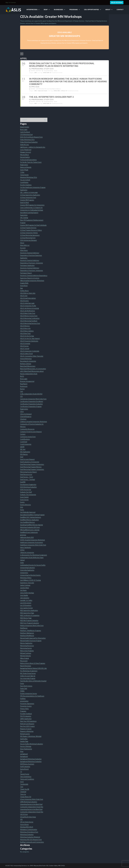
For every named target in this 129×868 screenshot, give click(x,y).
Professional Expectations (28, 160)
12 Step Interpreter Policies (29, 233)
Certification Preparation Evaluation (31, 404)
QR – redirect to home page (29, 192)
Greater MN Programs (27, 200)
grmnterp (23, 535)
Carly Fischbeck (25, 132)
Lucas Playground (26, 150)
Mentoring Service (26, 648)
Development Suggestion (28, 484)
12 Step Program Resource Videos (31, 230)
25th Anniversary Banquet (28, 240)
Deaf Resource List (26, 474)
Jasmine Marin (25, 588)
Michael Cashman (26, 653)
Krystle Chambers (26, 185)
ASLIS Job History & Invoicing (29, 308)
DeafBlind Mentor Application (29, 520)
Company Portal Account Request (31, 432)
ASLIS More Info (25, 328)
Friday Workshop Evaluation (29, 142)
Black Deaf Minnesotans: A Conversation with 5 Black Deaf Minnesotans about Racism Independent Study (33, 371)
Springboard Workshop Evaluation (31, 759)
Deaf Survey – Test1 (27, 477)
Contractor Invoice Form (28, 437)
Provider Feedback (26, 714)
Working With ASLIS (27, 827)
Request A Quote (26, 729)
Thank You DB (25, 789)
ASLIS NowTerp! (25, 333)
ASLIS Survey (24, 346)
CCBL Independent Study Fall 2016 (31, 394)
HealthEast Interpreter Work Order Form (33, 545)
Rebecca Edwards (26, 167)
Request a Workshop (27, 731)
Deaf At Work (24, 202)
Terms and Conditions (27, 779)
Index (22, 562)
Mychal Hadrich (25, 157)
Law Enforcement (26, 603)
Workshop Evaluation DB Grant (30, 527)
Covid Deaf (24, 442)
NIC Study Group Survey (28, 673)
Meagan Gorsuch (26, 152)
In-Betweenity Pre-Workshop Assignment (34, 555)
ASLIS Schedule (25, 343)
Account (23, 248)
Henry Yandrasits (26, 547)
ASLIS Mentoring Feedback (29, 321)
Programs (74, 10)
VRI (21, 819)
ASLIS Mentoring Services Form (30, 323)
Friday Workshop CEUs (27, 139)
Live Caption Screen (26, 608)
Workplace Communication (29, 829)
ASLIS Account (117, 3)
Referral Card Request (27, 724)
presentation (24, 701)
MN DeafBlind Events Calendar (30, 530)
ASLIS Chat (24, 296)
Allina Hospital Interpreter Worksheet (32, 280)
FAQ (22, 507)
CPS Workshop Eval (26, 134)
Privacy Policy (24, 709)
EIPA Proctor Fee (26, 489)
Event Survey (24, 500)
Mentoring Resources (27, 646)
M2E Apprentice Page (27, 613)
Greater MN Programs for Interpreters (32, 205)
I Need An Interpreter (27, 552)
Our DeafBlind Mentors (28, 522)
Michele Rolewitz (25, 656)
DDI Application (25, 452)
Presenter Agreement (27, 703)
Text (22, 787)
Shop (22, 751)
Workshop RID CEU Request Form (31, 839)
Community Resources (27, 429)
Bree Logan (24, 129)
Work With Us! (25, 245)
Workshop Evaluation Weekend (30, 837)
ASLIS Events (24, 301)
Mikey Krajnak (25, 658)
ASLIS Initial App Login (27, 303)
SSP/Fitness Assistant (27, 764)
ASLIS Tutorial (25, 348)
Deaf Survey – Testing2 (28, 479)
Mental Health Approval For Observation (33, 638)
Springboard (24, 756)
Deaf (46, 10)
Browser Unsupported (27, 381)
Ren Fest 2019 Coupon (27, 726)
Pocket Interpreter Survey (29, 693)
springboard (24, 754)
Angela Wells (24, 283)
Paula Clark (24, 688)
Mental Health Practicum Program (31, 641)
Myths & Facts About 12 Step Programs (33, 663)
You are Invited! (25, 180)
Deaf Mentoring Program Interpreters (32, 464)
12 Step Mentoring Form (28, 238)
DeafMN (23, 482)
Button (22, 389)
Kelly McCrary (25, 144)
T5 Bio (22, 172)
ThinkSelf (23, 792)
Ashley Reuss (24, 291)
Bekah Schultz (25, 127)
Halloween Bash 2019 (27, 537)
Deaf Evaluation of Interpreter (30, 462)
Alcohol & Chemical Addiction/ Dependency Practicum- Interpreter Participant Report (32, 270)
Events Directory (25, 505)
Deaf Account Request (27, 459)
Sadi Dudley (24, 739)
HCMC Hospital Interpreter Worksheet (33, 540)
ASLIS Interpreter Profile (28, 306)
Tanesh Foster (25, 774)
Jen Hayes (23, 590)
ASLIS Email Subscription (28, 298)
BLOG (22, 376)
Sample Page (24, 741)
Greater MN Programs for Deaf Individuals (33, 225)
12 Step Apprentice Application (30, 195)
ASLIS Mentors (25, 326)
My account (24, 661)
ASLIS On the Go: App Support (30, 338)
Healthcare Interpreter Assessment (32, 542)
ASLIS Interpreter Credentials (30, 351)
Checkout (23, 419)
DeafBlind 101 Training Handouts (31, 517)
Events (22, 502)
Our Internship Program (28, 678)
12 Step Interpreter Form (28, 197)
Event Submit (24, 497)
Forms (22, 510)
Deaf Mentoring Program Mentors (31, 467)
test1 (22, 782)
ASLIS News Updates (27, 331)
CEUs (22, 411)
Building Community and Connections (32, 842)
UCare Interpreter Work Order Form (32, 799)
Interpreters (32, 10)
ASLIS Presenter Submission (29, 341)
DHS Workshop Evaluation (28, 487)
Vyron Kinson (24, 824)
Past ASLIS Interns (26, 686)
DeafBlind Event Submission (29, 532)
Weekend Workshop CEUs (29, 177)
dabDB (22, 447)
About (108, 10)
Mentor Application (26, 643)
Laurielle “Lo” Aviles (26, 600)
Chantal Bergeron (26, 416)
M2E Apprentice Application (29, 610)
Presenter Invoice (26, 706)
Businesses (58, 10)
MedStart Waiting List (27, 633)
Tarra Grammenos (26, 776)
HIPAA (22, 550)
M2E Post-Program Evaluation (30, 623)
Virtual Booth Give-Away (28, 817)
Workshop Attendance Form (29, 832)
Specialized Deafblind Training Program (32, 515)
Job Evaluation (25, 598)
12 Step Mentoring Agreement (30, 235)
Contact (120, 10)
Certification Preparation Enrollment (32, 401)
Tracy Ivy (23, 794)
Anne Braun (24, 285)
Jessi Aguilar (24, 595)
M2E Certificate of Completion (30, 615)
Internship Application (27, 570)
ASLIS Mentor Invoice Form (29, 316)
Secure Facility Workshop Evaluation (32, 744)
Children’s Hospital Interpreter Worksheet (34, 421)
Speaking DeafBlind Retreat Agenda (31, 525)
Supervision (24, 215)
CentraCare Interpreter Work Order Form (33, 399)
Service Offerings (26, 746)
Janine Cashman (25, 585)
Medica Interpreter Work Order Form (32, 625)
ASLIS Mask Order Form (28, 313)
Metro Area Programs (27, 651)
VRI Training (24, 218)
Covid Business (25, 439)
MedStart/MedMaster (27, 635)
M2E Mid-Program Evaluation (29, 620)
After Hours (24, 250)
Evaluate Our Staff (26, 492)
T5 (21, 771)
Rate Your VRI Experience (28, 721)
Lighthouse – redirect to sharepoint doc (33, 147)
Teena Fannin (24, 175)
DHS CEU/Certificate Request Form (31, 137)
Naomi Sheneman (26, 666)
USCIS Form (24, 814)
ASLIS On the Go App (27, 336)
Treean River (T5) (26, 797)
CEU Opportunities (92, 10)
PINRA (22, 691)
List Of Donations (26, 605)
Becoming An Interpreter (28, 361)
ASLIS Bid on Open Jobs (28, 293)
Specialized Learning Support (29, 212)
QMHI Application (26, 719)
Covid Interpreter (26, 444)
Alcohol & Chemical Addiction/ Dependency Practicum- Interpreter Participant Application (32, 263)
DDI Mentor (24, 454)
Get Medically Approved (28, 512)
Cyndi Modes (24, 182)
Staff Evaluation (25, 766)
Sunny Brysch (24, 769)
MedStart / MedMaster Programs (31, 630)
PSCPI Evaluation (26, 716)
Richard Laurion (25, 734)
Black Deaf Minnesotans (28, 366)
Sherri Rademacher (26, 749)
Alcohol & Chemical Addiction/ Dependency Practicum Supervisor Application (31, 255)
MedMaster (24, 628)
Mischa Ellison (25, 155)
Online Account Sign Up (28, 676)
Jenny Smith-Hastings (27, 593)
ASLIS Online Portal (26, 353)
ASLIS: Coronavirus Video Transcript (32, 356)
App (21, 288)
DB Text (23, 449)
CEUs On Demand (26, 414)
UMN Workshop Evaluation (29, 802)
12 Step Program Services (28, 228)
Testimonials (24, 784)
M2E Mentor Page (26, 618)
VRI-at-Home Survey (27, 822)
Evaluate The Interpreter (28, 494)
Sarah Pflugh (24, 170)
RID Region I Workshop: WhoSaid (31, 736)
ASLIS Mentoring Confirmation (30, 318)
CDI (21, 396)
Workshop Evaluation (27, 834)
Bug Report (24, 384)
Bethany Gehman (26, 364)
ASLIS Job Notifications (28, 311)
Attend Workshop (26, 359)
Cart (22, 391)
